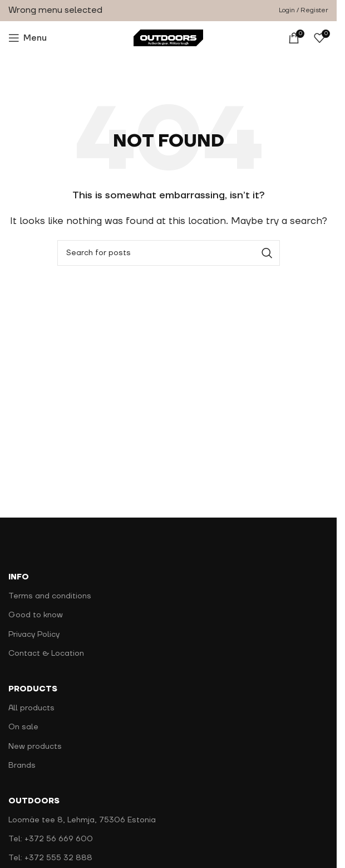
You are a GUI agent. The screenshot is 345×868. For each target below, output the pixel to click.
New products (35, 747)
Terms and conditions (50, 596)
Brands (22, 765)
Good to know (36, 615)
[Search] (169, 253)
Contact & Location (46, 654)
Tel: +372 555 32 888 (50, 858)
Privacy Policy (34, 635)
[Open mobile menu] (28, 38)
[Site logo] (168, 37)
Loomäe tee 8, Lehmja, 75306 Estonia (82, 820)
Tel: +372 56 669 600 (51, 839)
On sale (23, 727)
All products (31, 708)
